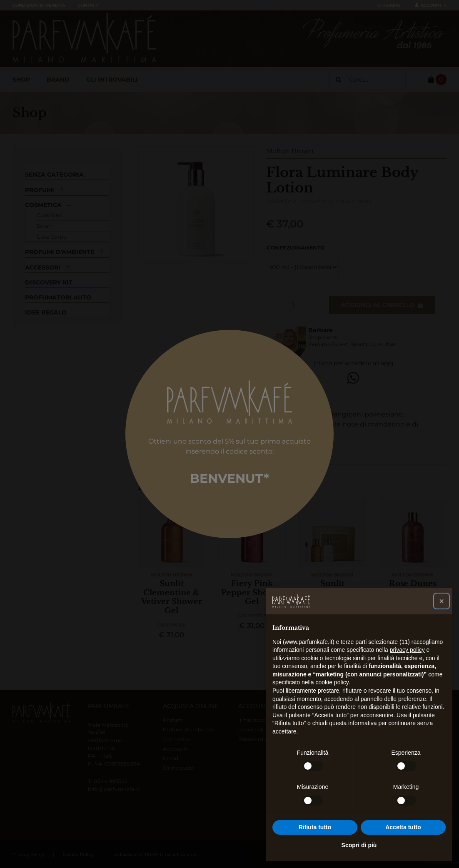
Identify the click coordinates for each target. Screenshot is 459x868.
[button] (442, 601)
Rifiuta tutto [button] (315, 827)
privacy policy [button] (407, 650)
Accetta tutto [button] (403, 827)
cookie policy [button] (332, 682)
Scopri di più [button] (359, 845)
